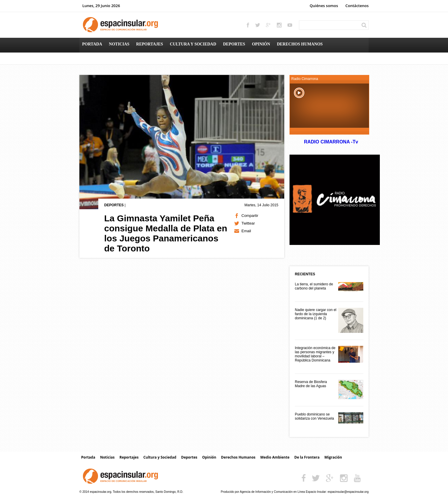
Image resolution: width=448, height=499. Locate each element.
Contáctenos (357, 6)
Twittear (248, 223)
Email (246, 231)
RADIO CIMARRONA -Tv (331, 142)
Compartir (250, 216)
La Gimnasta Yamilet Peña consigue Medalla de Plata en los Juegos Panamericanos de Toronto (166, 233)
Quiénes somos (324, 6)
